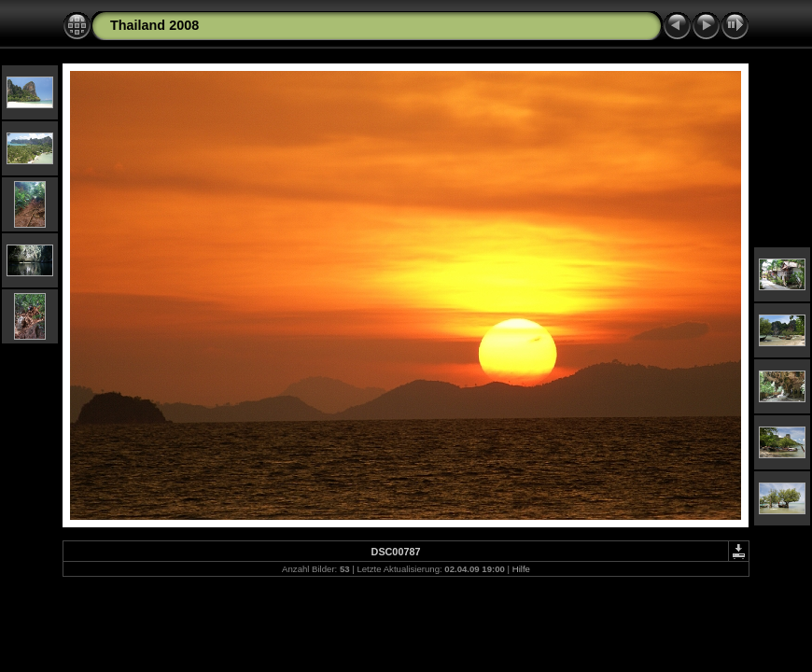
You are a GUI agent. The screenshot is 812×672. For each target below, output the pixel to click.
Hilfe (521, 569)
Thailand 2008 (154, 25)
